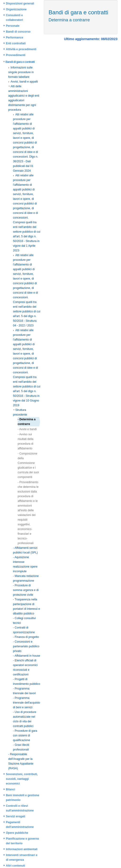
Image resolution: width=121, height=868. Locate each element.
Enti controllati (16, 43)
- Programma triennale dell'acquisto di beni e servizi (26, 703)
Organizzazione (16, 9)
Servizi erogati (16, 816)
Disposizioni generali (20, 4)
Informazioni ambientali (22, 849)
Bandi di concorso (18, 32)
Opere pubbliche (17, 833)
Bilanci (10, 789)
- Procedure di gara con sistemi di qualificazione (25, 735)
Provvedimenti (16, 55)
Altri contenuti (15, 866)
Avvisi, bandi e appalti (23, 82)
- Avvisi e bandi (27, 429)
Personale (13, 26)
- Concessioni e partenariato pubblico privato (26, 646)
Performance (14, 38)
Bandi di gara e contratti (19, 62)
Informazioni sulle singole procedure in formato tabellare (21, 72)
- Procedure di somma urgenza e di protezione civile (26, 590)
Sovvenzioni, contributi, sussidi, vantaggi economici (22, 779)
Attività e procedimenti (21, 49)
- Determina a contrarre (27, 422)
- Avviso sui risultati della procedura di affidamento (26, 441)
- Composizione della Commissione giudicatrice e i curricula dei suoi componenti (28, 465)
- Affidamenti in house (26, 656)
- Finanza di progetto (26, 637)
